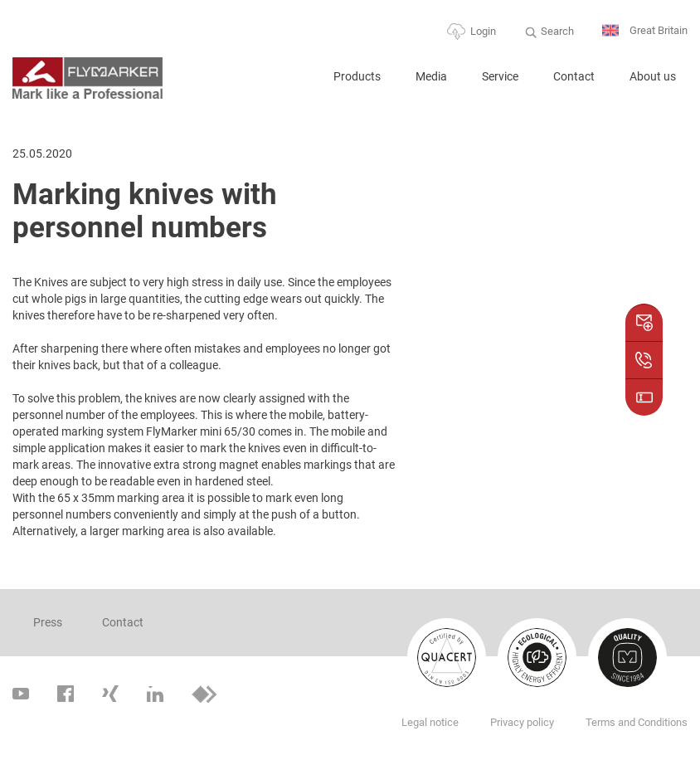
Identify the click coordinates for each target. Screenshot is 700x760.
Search (557, 31)
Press (48, 622)
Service (500, 76)
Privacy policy (522, 722)
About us (653, 76)
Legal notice (430, 722)
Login (483, 31)
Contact (574, 76)
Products (357, 76)
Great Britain (645, 31)
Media (431, 76)
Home (296, 83)
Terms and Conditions (637, 722)
